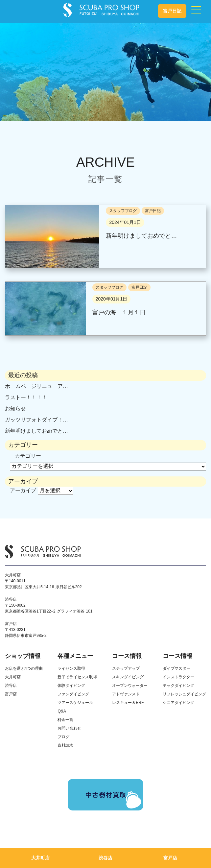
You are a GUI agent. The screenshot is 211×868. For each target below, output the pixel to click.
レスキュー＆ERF (128, 703)
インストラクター (178, 677)
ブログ (63, 737)
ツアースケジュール (75, 703)
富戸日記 (172, 11)
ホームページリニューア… (36, 386)
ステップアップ (126, 668)
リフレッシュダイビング (184, 694)
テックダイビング (178, 686)
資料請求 (65, 745)
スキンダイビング (128, 677)
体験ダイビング (71, 686)
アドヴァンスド (126, 694)
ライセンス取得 (71, 668)
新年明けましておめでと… (36, 431)
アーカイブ (23, 490)
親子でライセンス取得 (77, 677)
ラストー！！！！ (26, 397)
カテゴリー (28, 456)
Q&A (62, 711)
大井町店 (40, 858)
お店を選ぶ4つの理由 (24, 668)
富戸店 (170, 858)
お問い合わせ (69, 728)
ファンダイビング (73, 694)
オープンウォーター (130, 686)
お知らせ (15, 409)
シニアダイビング (178, 703)
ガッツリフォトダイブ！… (36, 420)
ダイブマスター (176, 668)
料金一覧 (65, 720)
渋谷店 (105, 858)
